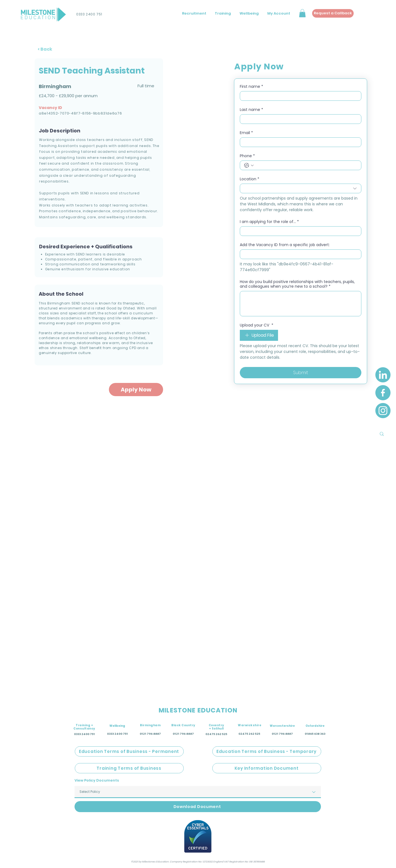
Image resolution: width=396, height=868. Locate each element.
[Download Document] (198, 807)
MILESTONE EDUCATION (198, 710)
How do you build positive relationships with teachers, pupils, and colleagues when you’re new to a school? (297, 284)
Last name (251, 110)
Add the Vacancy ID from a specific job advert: (285, 245)
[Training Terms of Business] (129, 768)
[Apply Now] (136, 390)
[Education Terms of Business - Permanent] (129, 751)
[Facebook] (383, 393)
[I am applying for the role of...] (299, 231)
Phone (247, 156)
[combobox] (301, 188)
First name (251, 87)
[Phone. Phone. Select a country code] (249, 165)
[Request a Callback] (333, 13)
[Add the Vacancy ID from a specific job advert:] (299, 254)
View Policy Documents (97, 780)
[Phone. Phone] (306, 165)
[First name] (299, 96)
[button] (302, 13)
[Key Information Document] (267, 768)
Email (246, 133)
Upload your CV (257, 325)
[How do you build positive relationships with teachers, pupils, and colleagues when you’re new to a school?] (301, 304)
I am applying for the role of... (269, 222)
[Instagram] (383, 411)
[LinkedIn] (383, 375)
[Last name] (299, 119)
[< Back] (47, 49)
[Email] (299, 142)
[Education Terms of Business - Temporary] (267, 751)
